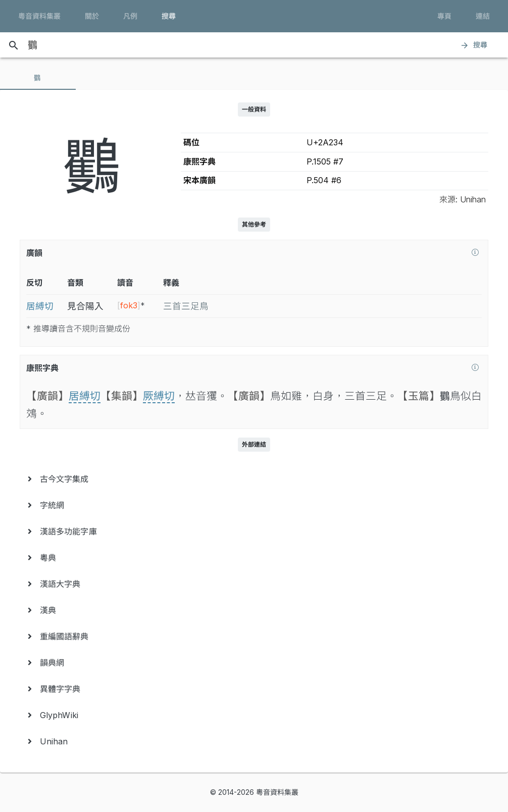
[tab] (38, 78)
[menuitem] (254, 479)
